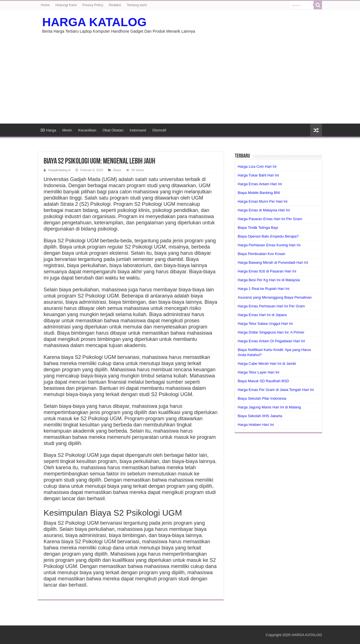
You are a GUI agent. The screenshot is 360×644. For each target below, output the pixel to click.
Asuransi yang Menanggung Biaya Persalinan (275, 297)
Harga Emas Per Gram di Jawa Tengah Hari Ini (276, 390)
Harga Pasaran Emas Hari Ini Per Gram (270, 219)
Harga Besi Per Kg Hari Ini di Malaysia (269, 280)
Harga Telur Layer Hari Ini (258, 372)
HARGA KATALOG (94, 22)
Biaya (117, 170)
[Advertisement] (180, 81)
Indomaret (138, 130)
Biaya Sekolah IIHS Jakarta (260, 416)
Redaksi (115, 5)
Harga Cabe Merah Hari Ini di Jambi (267, 364)
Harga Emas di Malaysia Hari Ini (264, 210)
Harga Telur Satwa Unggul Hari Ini (265, 324)
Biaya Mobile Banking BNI (259, 193)
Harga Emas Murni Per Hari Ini (263, 201)
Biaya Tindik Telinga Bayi (258, 228)
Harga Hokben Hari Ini (256, 425)
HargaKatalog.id (59, 170)
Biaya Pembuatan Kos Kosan (261, 254)
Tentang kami (137, 5)
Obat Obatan (113, 130)
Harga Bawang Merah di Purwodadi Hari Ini (273, 262)
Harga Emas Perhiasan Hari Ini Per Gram (271, 306)
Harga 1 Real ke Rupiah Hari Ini (264, 289)
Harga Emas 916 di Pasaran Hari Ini (267, 271)
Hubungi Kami (66, 5)
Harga (48, 130)
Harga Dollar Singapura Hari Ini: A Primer (271, 332)
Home (45, 5)
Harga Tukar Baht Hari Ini (258, 175)
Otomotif (159, 130)
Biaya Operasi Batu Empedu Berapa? (268, 236)
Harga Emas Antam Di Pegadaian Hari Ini (271, 341)
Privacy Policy (93, 5)
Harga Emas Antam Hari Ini (260, 184)
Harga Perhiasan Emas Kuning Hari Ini (269, 245)
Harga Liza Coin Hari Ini (257, 166)
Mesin (67, 130)
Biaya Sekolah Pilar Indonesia (262, 398)
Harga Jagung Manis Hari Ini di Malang (269, 407)
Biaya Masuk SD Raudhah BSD (263, 381)
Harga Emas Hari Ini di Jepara (262, 315)
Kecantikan (87, 130)
